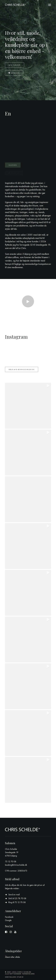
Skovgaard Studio (14, 977)
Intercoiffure (13, 262)
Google (8, 920)
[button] (50, 5)
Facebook (9, 917)
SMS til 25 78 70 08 (17, 898)
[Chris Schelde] (15, 5)
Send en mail (14, 894)
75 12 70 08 (11, 862)
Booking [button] (14, 73)
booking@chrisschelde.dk (16, 865)
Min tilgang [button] (15, 65)
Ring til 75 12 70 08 (17, 902)
